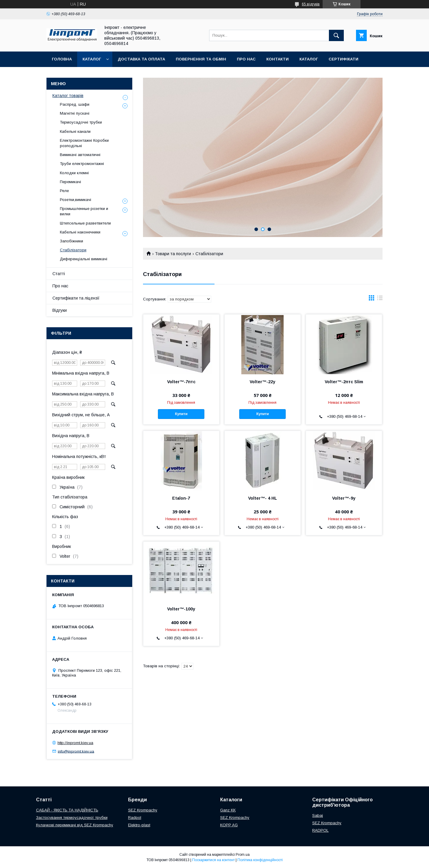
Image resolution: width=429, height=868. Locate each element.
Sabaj (318, 815)
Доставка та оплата (141, 59)
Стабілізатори (73, 250)
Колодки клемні (74, 173)
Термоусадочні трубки (81, 122)
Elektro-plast (139, 825)
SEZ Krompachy (143, 810)
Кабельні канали (75, 131)
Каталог (92, 59)
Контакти (278, 59)
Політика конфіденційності (260, 860)
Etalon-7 (181, 498)
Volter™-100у (181, 609)
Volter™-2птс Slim (344, 382)
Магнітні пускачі (75, 113)
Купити (181, 414)
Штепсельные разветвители (85, 223)
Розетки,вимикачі (76, 200)
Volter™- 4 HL (263, 498)
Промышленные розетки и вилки (84, 211)
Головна (62, 59)
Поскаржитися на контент (213, 860)
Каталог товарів (68, 96)
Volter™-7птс (181, 382)
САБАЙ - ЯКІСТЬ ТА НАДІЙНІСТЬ (67, 810)
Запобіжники (71, 241)
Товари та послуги (173, 254)
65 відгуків (311, 4)
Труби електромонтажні (82, 164)
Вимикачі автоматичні (80, 155)
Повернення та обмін (201, 59)
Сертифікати (343, 59)
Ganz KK (228, 810)
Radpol (135, 818)
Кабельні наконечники (80, 232)
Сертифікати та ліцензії (76, 298)
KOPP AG (229, 825)
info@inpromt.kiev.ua (76, 751)
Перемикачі (70, 182)
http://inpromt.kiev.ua (75, 743)
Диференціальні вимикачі (84, 259)
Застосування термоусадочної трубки (72, 818)
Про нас (246, 59)
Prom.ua (243, 855)
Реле (64, 191)
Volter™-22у (262, 382)
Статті (59, 274)
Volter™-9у (344, 498)
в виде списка (380, 299)
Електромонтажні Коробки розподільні (84, 143)
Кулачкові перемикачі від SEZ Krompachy (75, 825)
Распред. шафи (75, 104)
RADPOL (320, 830)
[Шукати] (336, 35)
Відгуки (60, 310)
